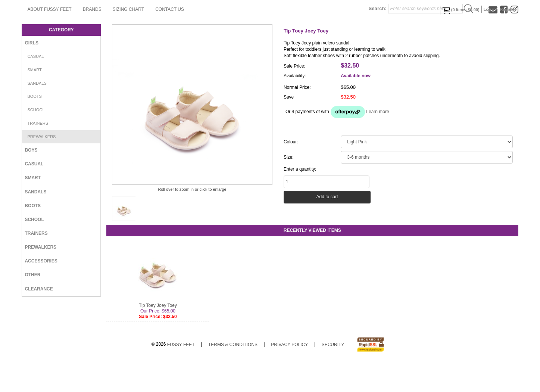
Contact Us (255, 39)
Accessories (41, 291)
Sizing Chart (214, 39)
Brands (178, 39)
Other (32, 305)
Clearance (39, 319)
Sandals (37, 113)
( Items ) (461, 10)
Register (508, 9)
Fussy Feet (181, 374)
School (36, 140)
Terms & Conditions (233, 374)
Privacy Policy (289, 374)
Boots (35, 126)
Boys (31, 180)
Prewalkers (41, 167)
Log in (490, 9)
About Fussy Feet (135, 39)
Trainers (38, 153)
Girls (32, 73)
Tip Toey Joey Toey (158, 335)
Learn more (377, 142)
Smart (34, 100)
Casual (35, 86)
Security (333, 374)
